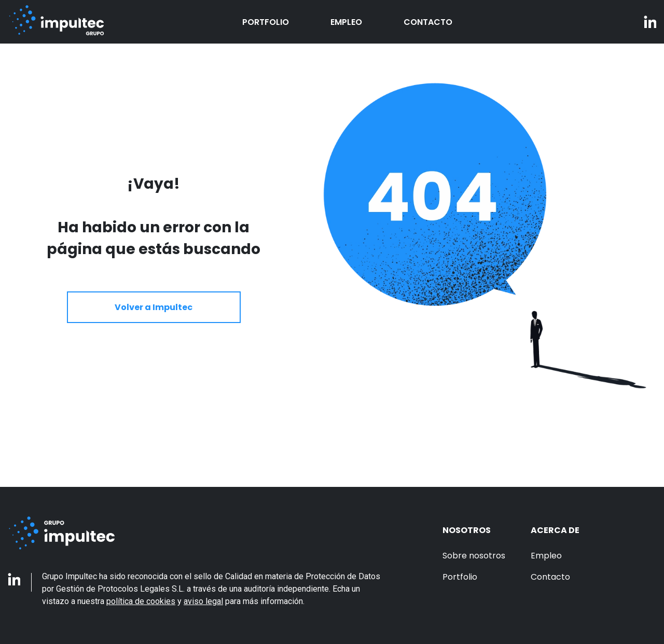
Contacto (428, 22)
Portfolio (266, 22)
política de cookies (141, 601)
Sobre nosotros (474, 556)
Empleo (346, 22)
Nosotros (467, 530)
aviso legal (203, 601)
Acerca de (555, 530)
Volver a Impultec (154, 307)
